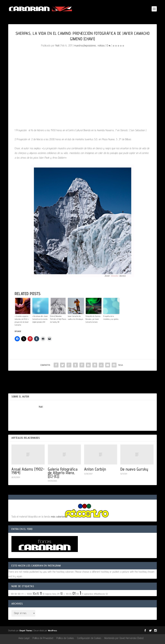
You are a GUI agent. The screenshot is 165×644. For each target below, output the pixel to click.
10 (61, 594)
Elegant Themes (26, 630)
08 (16, 594)
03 (64, 594)
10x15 (36, 594)
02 (107, 594)
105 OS (69, 594)
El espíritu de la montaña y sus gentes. (111, 318)
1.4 (22, 594)
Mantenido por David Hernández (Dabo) (124, 638)
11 (41, 593)
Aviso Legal (24, 638)
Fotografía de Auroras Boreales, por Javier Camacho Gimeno (93, 319)
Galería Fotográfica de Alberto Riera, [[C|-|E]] (63, 473)
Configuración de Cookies (89, 638)
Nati (57, 45)
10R (12, 594)
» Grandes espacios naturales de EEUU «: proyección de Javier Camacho (22, 320)
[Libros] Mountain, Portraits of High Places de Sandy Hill (58, 319)
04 (9, 594)
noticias (101, 45)
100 (19, 594)
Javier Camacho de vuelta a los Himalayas (75, 318)
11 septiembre (88, 594)
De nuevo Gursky (134, 469)
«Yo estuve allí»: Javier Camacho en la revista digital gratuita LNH (40, 319)
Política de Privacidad (43, 638)
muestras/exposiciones (85, 45)
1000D (29, 594)
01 (74, 593)
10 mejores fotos (49, 594)
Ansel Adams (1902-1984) (28, 471)
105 (78, 594)
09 (58, 594)
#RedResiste (99, 594)
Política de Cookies (65, 638)
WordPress (53, 630)
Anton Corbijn (95, 469)
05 (25, 594)
